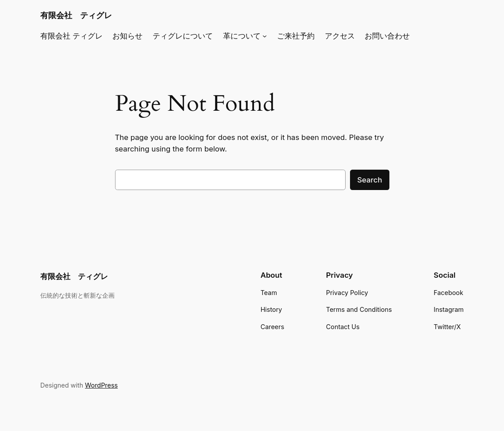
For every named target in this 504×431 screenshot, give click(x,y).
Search (369, 180)
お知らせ (127, 36)
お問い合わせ (387, 36)
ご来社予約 (296, 36)
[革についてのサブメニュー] (265, 36)
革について (242, 36)
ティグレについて (183, 36)
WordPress (101, 385)
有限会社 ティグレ (76, 15)
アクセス (340, 36)
